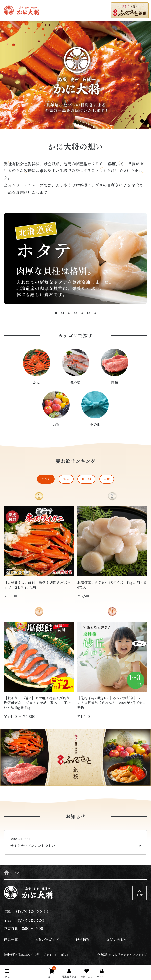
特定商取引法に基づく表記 (22, 955)
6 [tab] (88, 313)
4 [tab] (75, 313)
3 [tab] (69, 313)
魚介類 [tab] (86, 479)
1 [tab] (56, 313)
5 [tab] (82, 313)
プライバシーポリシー (58, 955)
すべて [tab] (46, 479)
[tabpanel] (75, 609)
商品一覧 (11, 939)
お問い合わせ (117, 939)
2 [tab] (63, 313)
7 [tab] (95, 313)
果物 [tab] (107, 479)
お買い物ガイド (47, 939)
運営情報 (83, 939)
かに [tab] (66, 479)
